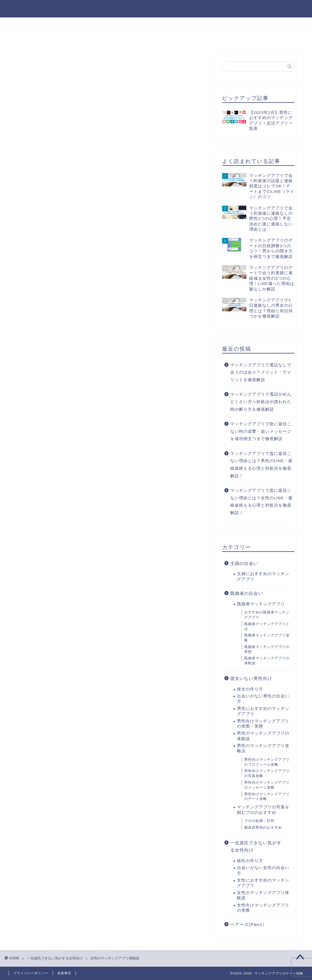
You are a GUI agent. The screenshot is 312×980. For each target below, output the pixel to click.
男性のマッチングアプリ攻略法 (252, 24)
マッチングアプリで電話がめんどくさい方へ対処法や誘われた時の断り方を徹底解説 (261, 402)
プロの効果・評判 (259, 821)
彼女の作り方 (27, 24)
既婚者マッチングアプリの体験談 (267, 661)
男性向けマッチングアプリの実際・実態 (263, 724)
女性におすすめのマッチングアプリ (168, 38)
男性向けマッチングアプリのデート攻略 (267, 797)
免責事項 (64, 973)
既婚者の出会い (247, 593)
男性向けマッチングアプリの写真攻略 (267, 773)
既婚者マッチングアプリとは (267, 626)
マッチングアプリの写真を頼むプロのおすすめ (263, 810)
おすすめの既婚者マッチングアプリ (267, 615)
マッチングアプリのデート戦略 (156, 8)
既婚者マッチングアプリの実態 (267, 649)
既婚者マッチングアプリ (261, 604)
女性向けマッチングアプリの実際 (263, 908)
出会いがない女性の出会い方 (86, 38)
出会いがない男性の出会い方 (86, 24)
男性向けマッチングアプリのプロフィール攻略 (267, 762)
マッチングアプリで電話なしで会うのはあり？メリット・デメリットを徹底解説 (261, 372)
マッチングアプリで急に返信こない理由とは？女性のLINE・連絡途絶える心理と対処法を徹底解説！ (261, 502)
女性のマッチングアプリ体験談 (263, 895)
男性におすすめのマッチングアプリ (168, 24)
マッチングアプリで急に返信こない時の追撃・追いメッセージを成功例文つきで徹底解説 (261, 431)
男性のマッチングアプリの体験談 (263, 736)
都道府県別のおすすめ (263, 828)
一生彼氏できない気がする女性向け (256, 847)
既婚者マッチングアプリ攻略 (267, 638)
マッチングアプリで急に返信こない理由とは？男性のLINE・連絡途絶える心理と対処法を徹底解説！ (261, 465)
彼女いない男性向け (251, 678)
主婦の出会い (244, 563)
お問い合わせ (233, 38)
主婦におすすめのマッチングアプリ (263, 576)
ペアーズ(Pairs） (249, 924)
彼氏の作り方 (27, 38)
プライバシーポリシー (31, 973)
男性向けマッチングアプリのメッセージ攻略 (267, 785)
